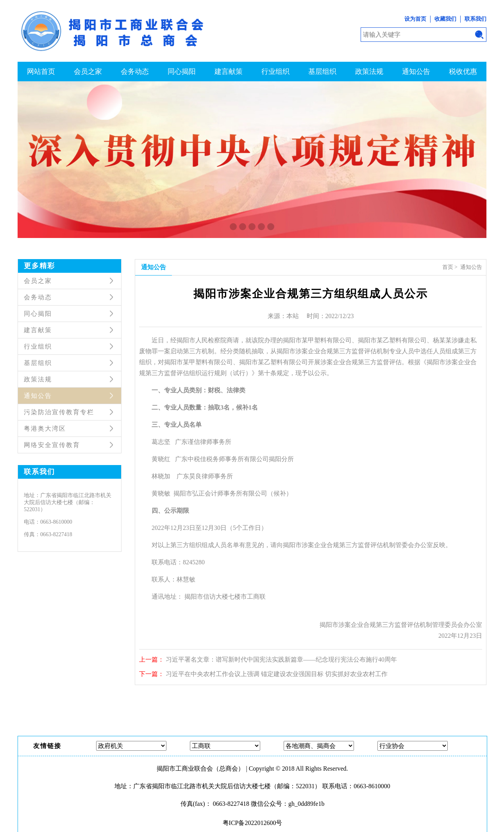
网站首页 (41, 72)
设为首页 (415, 19)
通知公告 (416, 72)
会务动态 (135, 72)
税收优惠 (463, 72)
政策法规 (369, 72)
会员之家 (88, 72)
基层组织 (322, 72)
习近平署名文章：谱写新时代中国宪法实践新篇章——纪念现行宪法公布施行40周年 (281, 659)
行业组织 (275, 72)
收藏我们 (445, 19)
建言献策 (229, 72)
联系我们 (475, 19)
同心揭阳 (182, 72)
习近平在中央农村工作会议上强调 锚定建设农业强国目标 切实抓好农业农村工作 (277, 674)
